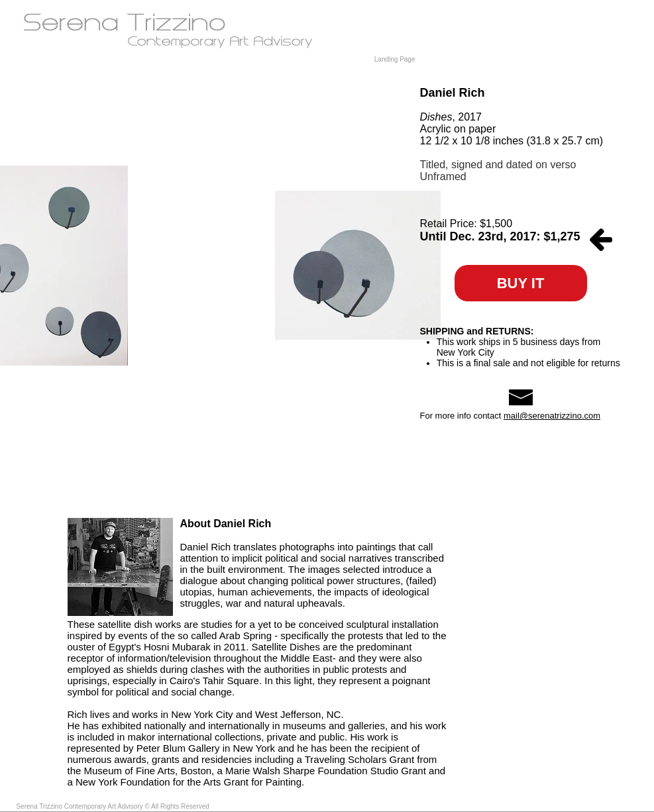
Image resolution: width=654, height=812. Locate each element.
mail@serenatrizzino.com (552, 416)
